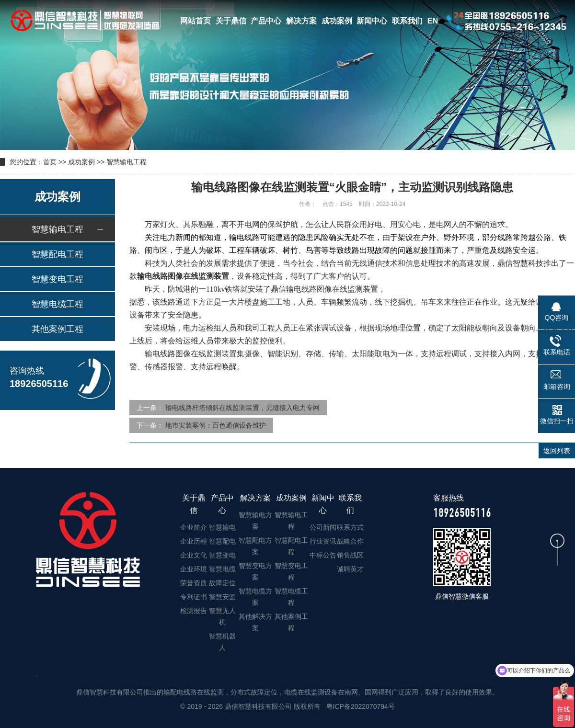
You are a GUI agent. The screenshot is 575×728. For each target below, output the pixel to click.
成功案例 (337, 21)
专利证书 (194, 597)
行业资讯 (323, 541)
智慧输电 (222, 527)
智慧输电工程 (126, 162)
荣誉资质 (194, 583)
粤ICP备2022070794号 (360, 706)
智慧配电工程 (57, 254)
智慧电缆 (222, 569)
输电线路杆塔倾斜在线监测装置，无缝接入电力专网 (242, 408)
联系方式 (350, 527)
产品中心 (266, 21)
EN (433, 21)
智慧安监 (222, 597)
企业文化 (194, 555)
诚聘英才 (350, 569)
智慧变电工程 (57, 279)
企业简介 (194, 527)
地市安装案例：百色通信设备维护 (216, 425)
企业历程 (194, 541)
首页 (50, 162)
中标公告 (323, 555)
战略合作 (350, 541)
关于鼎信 (231, 21)
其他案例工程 (57, 329)
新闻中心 (372, 21)
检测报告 (194, 611)
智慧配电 (222, 541)
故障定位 (222, 583)
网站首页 (195, 21)
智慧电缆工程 (57, 304)
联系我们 (407, 21)
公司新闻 (323, 527)
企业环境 (194, 569)
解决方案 (301, 21)
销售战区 (350, 555)
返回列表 (557, 451)
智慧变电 (222, 555)
